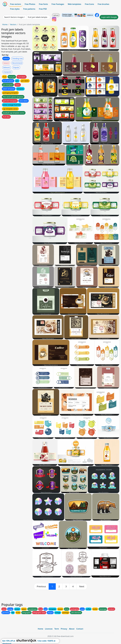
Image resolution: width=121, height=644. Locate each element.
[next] (82, 586)
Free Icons (89, 4)
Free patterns (29, 9)
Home (5, 24)
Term (57, 629)
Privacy (64, 629)
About (72, 629)
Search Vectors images (14, 17)
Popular (16, 67)
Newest (6, 63)
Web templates (74, 4)
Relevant (7, 67)
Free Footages (58, 4)
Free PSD (43, 9)
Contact (80, 629)
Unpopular (7, 72)
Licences (49, 629)
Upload (56, 15)
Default (6, 58)
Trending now (17, 58)
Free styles (15, 9)
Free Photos (30, 4)
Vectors (13, 24)
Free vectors (16, 4)
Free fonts (43, 4)
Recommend (17, 63)
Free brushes (103, 4)
